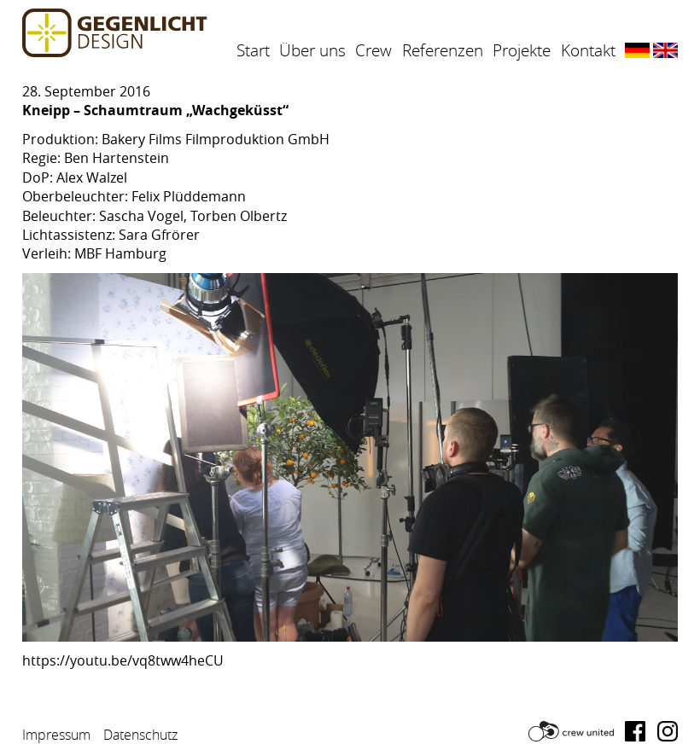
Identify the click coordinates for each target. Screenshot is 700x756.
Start (253, 50)
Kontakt (588, 50)
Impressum (56, 735)
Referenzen (443, 50)
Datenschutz (140, 735)
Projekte (522, 50)
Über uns (312, 50)
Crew (373, 50)
